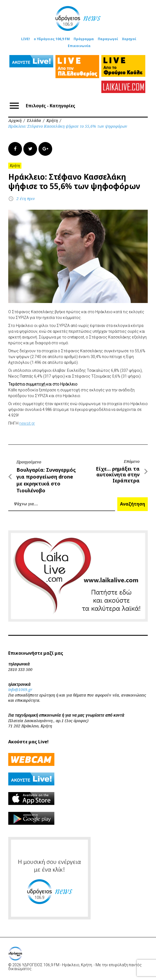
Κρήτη (52, 120)
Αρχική (15, 120)
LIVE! (26, 39)
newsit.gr (27, 423)
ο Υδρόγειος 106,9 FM (52, 39)
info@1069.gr (20, 690)
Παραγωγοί (108, 39)
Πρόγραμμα (84, 39)
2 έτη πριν (26, 199)
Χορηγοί (129, 39)
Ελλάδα (34, 120)
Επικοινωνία (79, 46)
